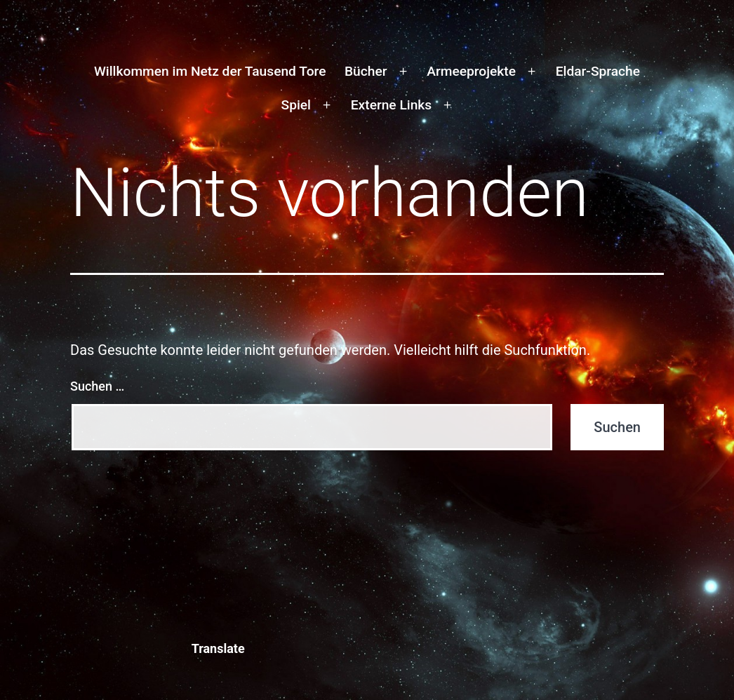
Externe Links (391, 105)
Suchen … (97, 386)
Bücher (366, 71)
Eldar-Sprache (598, 71)
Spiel (296, 105)
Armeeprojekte (471, 71)
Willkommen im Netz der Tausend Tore (210, 71)
